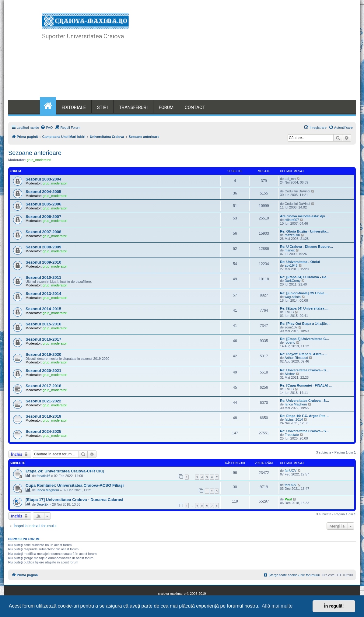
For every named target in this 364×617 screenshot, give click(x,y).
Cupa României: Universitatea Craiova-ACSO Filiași (75, 485)
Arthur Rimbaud (296, 358)
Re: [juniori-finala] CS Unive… (304, 293)
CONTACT (195, 107)
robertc (290, 342)
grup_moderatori (39, 160)
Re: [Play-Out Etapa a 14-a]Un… (305, 324)
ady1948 (291, 265)
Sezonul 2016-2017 (43, 339)
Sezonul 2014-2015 (43, 309)
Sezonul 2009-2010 (43, 262)
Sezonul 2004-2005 (43, 192)
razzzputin (292, 235)
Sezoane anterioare (35, 153)
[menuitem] (47, 128)
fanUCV (290, 471)
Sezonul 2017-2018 (43, 386)
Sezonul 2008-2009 (43, 247)
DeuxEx (42, 504)
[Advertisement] (227, 55)
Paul (288, 499)
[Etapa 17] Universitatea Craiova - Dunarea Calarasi (74, 500)
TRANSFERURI (133, 107)
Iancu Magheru (296, 404)
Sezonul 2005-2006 (43, 204)
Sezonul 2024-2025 (43, 431)
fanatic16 (43, 476)
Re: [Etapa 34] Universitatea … (304, 308)
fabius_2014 (294, 419)
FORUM (166, 107)
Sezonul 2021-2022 (43, 401)
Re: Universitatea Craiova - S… (304, 370)
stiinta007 (292, 220)
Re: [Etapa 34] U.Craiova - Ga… (305, 277)
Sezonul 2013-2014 (43, 294)
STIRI (102, 107)
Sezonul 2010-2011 (43, 277)
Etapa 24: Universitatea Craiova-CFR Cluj (65, 471)
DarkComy (292, 281)
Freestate (292, 435)
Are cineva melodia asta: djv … (305, 216)
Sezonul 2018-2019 (43, 416)
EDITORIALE (74, 107)
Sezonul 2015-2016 (43, 324)
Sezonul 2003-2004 (43, 179)
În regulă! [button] (334, 606)
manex (290, 250)
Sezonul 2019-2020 (43, 354)
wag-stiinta (293, 297)
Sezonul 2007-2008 (43, 232)
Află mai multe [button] (277, 606)
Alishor (290, 374)
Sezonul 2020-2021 (43, 371)
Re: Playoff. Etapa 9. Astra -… (303, 354)
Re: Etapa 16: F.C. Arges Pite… (304, 416)
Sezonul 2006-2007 (43, 217)
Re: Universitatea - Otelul (300, 262)
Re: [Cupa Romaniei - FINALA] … (306, 385)
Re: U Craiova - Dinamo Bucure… (306, 247)
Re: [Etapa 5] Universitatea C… (304, 339)
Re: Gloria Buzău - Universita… (305, 231)
